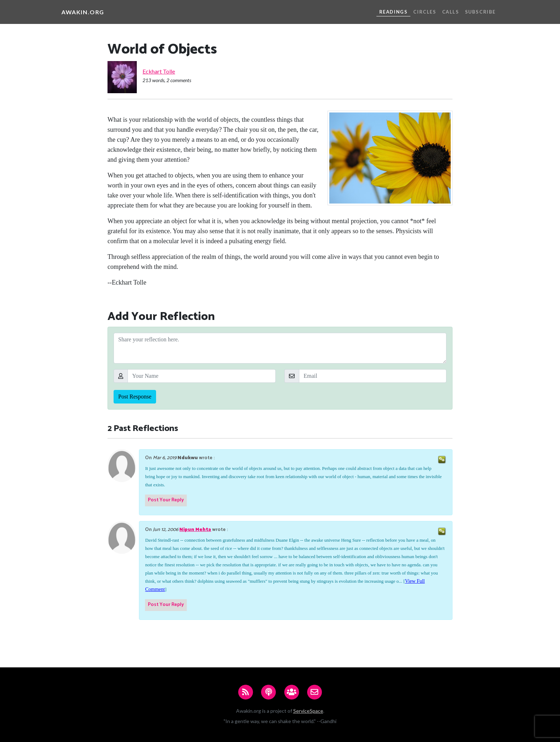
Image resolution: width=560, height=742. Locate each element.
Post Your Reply (166, 500)
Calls (451, 12)
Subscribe (480, 12)
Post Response (135, 397)
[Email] (373, 376)
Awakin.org (83, 12)
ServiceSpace (308, 711)
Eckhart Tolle (159, 71)
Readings (394, 12)
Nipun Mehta (195, 530)
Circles (425, 12)
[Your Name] (202, 376)
